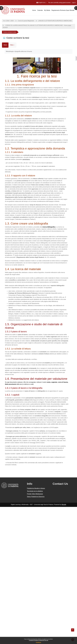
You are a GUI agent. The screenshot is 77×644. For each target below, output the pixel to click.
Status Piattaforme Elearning (36, 497)
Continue (38, 642)
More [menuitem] (12, 45)
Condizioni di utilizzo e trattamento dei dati (38, 640)
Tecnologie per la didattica (35, 491)
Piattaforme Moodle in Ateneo (36, 488)
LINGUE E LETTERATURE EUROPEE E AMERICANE (55, 21)
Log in (74, 3)
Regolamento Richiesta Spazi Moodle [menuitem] (63, 10)
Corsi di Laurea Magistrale (26, 21)
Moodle (64, 505)
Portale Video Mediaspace (35, 494)
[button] (41, 3)
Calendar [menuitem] (40, 10)
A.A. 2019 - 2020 (8, 21)
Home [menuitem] (34, 10)
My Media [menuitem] (47, 10)
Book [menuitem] (5, 45)
